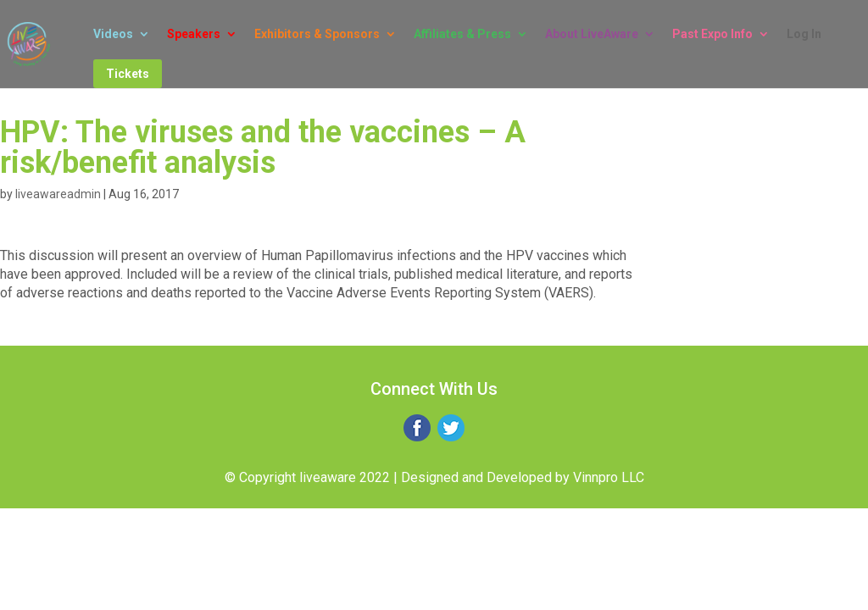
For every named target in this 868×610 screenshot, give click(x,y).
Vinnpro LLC (609, 477)
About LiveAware (592, 34)
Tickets (128, 74)
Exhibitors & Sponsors (317, 34)
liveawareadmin (58, 194)
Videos (113, 34)
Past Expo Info (712, 34)
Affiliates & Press (462, 34)
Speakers (194, 34)
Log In (804, 34)
